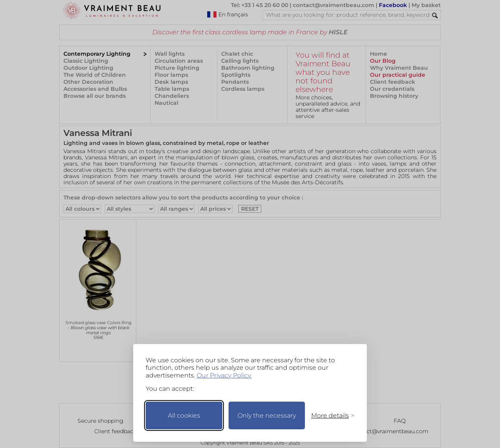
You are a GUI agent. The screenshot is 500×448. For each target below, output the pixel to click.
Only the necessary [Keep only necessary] (267, 415)
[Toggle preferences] (329, 415)
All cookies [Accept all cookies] (184, 415)
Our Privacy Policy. (224, 375)
